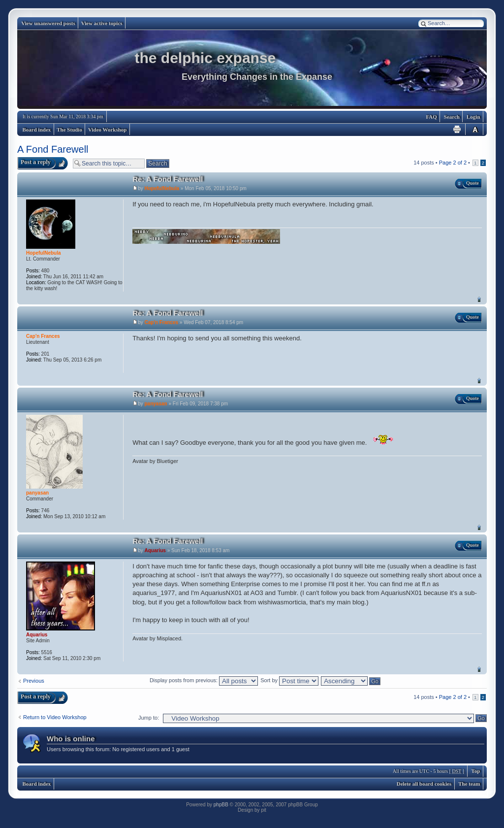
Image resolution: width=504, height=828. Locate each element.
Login (473, 117)
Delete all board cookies (424, 784)
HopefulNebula (162, 188)
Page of (453, 163)
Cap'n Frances (162, 322)
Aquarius (155, 550)
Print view (457, 129)
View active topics (102, 23)
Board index (37, 130)
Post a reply (36, 162)
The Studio (69, 130)
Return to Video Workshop (55, 717)
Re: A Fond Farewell (168, 179)
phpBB (221, 805)
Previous (34, 681)
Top (479, 299)
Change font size (475, 129)
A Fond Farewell (53, 149)
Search (452, 117)
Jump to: (149, 718)
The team (469, 784)
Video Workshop (108, 130)
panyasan (156, 404)
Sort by (289, 680)
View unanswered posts (48, 23)
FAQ (431, 117)
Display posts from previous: (204, 680)
